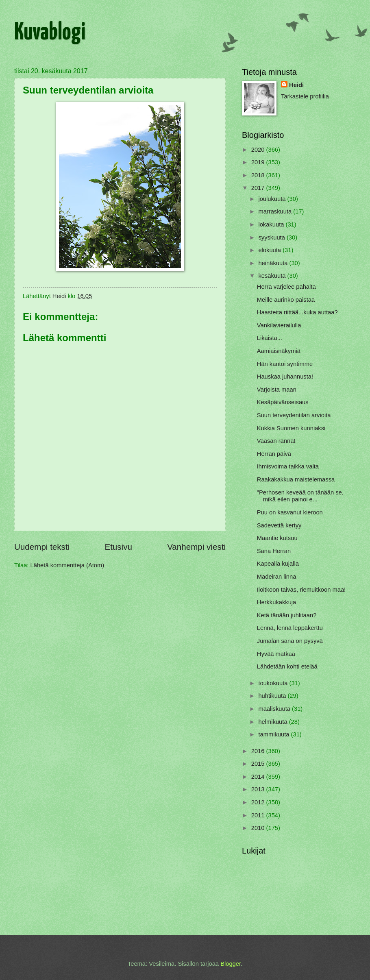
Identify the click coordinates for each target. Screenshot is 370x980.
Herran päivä (274, 454)
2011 (259, 815)
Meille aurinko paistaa (286, 300)
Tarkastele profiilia (305, 96)
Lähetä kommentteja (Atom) (67, 565)
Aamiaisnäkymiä (279, 351)
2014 (259, 777)
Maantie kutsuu (277, 538)
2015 (259, 764)
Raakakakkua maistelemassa (296, 479)
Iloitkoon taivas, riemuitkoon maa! (301, 590)
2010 (259, 828)
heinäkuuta (274, 263)
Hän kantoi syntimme (285, 364)
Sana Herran (274, 551)
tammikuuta (274, 734)
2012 (259, 802)
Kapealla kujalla (278, 564)
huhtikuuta (273, 696)
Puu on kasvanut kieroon (290, 512)
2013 (259, 789)
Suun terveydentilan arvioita (294, 415)
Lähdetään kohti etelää (287, 666)
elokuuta (270, 250)
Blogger (231, 964)
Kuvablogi (50, 33)
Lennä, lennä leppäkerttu (290, 628)
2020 (259, 150)
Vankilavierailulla (279, 325)
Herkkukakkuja (277, 602)
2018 (259, 175)
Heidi (296, 85)
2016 (259, 751)
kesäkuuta (273, 276)
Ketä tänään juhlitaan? (287, 615)
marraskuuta (276, 211)
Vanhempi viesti (196, 547)
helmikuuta (273, 722)
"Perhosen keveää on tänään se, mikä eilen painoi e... (300, 496)
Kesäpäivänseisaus (283, 402)
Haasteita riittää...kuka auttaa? (297, 312)
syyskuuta (272, 237)
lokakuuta (272, 224)
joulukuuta (273, 199)
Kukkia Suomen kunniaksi (291, 428)
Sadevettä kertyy (279, 525)
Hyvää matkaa (276, 654)
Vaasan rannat (276, 441)
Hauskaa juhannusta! (285, 377)
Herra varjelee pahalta (286, 287)
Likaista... (270, 338)
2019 (259, 162)
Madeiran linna (277, 577)
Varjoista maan (277, 390)
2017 (259, 188)
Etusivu (118, 547)
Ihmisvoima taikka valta (288, 466)
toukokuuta (274, 683)
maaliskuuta (275, 709)
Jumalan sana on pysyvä (290, 641)
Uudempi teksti (42, 547)
